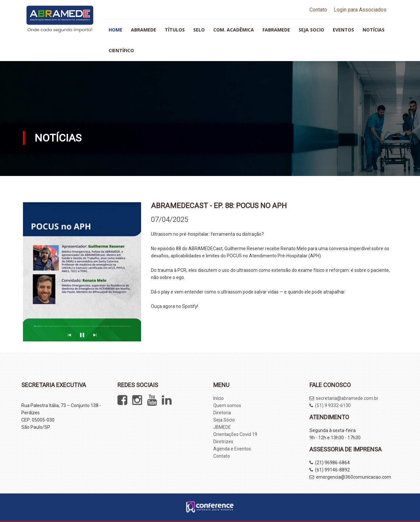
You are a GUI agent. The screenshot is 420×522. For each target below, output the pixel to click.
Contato (318, 10)
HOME (115, 30)
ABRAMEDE (144, 30)
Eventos (343, 30)
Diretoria (222, 413)
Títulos (175, 30)
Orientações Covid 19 (235, 434)
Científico (121, 50)
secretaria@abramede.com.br (347, 398)
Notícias (374, 30)
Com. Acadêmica (234, 30)
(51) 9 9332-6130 (333, 405)
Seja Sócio (224, 420)
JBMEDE (222, 427)
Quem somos (227, 405)
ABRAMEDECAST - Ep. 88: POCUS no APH (219, 206)
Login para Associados (360, 10)
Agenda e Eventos (232, 449)
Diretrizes (223, 442)
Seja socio (311, 30)
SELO (199, 30)
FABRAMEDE (276, 30)
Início (219, 398)
